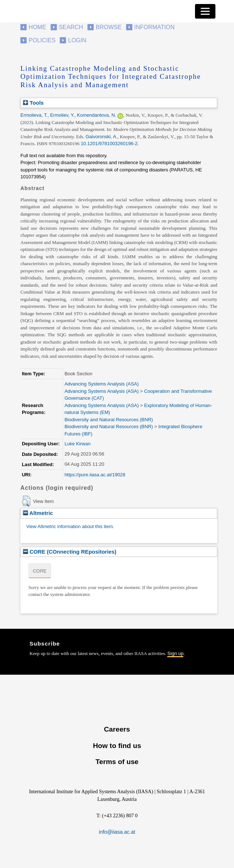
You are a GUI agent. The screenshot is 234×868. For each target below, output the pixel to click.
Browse (108, 27)
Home (38, 27)
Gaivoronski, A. (102, 137)
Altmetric (38, 513)
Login (77, 40)
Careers (117, 729)
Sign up (175, 653)
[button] (26, 501)
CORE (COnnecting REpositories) (70, 552)
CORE (40, 571)
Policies (42, 40)
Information (154, 27)
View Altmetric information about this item (69, 526)
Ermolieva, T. (34, 115)
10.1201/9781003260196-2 (109, 144)
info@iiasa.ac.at (117, 832)
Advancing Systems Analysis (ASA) (102, 384)
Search (71, 27)
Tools (33, 103)
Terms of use (117, 762)
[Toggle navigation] (205, 11)
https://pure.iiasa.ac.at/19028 (95, 475)
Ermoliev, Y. (62, 115)
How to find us (117, 746)
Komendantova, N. (97, 115)
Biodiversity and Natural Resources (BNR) (109, 420)
